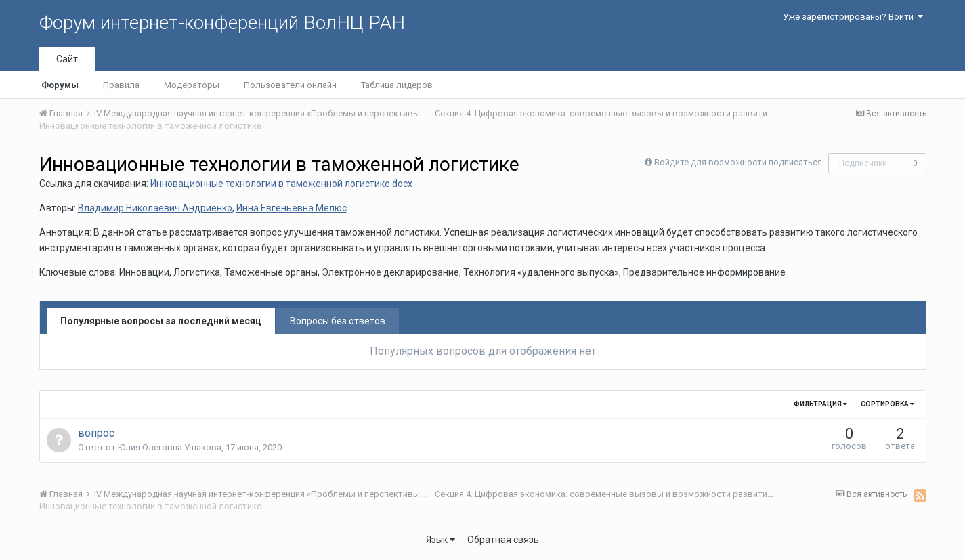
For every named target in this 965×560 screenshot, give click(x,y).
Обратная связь (503, 540)
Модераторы (192, 85)
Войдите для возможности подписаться (738, 162)
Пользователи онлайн (290, 85)
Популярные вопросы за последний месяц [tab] (161, 321)
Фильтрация (820, 404)
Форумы (60, 85)
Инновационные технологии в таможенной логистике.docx (281, 184)
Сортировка (887, 404)
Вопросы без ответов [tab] (338, 321)
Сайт (67, 59)
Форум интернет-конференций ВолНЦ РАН (222, 23)
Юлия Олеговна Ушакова (170, 447)
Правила (121, 85)
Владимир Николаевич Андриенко (155, 208)
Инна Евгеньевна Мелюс (292, 208)
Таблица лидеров (397, 85)
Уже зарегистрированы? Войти (853, 17)
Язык (441, 540)
